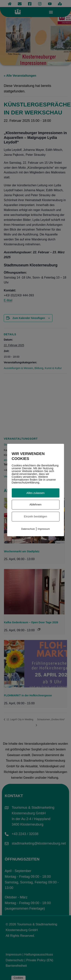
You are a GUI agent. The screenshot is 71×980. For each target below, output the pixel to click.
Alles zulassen (36, 493)
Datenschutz (28, 529)
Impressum (44, 529)
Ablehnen (35, 504)
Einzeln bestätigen (35, 516)
